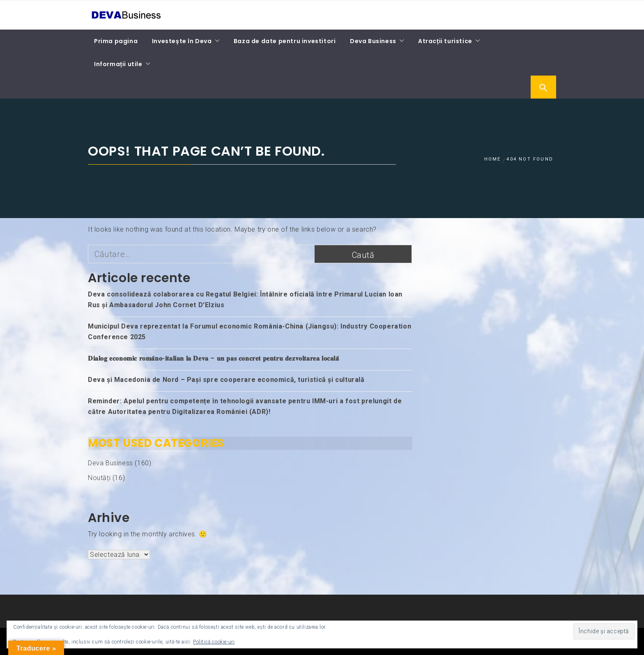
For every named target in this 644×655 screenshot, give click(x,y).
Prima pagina (116, 41)
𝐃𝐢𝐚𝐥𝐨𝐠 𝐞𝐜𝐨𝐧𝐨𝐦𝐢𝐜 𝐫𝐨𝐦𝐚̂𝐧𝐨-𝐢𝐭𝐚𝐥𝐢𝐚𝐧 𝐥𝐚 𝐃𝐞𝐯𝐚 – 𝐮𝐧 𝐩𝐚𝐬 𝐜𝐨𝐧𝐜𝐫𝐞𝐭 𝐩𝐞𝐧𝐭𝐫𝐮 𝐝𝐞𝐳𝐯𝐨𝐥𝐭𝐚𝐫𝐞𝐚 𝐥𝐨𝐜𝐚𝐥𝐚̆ (214, 358)
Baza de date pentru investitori (285, 41)
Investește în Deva (182, 41)
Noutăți (99, 478)
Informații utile (118, 64)
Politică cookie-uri (214, 642)
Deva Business (373, 41)
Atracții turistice (445, 41)
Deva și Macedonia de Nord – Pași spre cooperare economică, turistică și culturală (226, 380)
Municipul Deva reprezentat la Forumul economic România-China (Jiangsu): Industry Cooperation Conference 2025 (250, 332)
